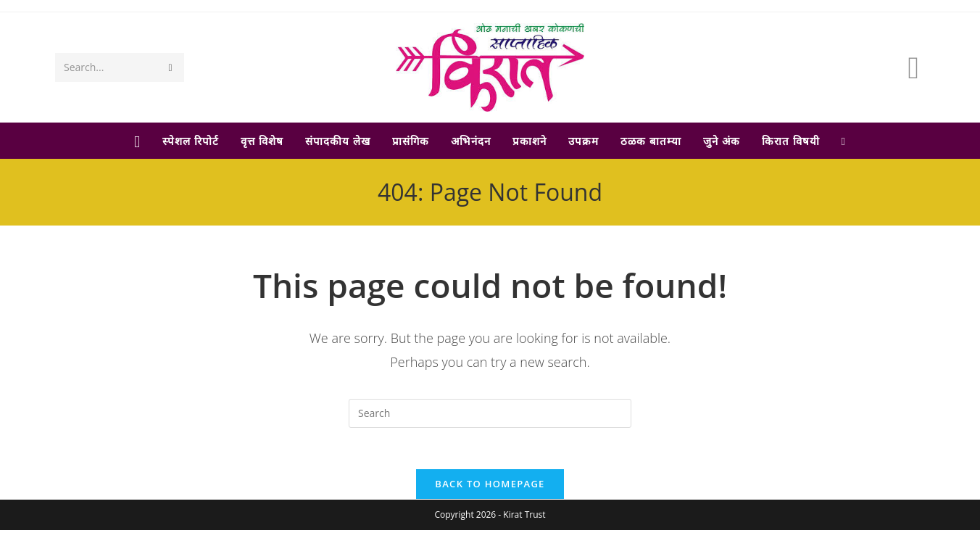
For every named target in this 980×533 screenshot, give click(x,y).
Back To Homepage (490, 487)
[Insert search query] (490, 413)
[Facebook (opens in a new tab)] (913, 67)
